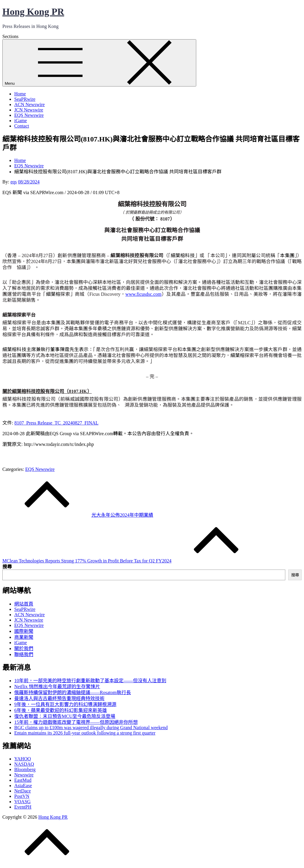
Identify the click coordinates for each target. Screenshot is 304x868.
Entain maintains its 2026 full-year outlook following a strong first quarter (85, 733)
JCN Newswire (29, 110)
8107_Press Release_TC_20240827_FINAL (56, 423)
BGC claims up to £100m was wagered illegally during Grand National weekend (91, 728)
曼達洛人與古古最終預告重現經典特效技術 (59, 698)
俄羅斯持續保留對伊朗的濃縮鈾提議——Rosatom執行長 (73, 692)
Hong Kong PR (33, 12)
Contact (22, 126)
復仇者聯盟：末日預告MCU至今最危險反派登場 (65, 716)
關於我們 (24, 648)
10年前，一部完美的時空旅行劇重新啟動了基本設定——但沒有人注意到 (90, 681)
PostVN (22, 796)
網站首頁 (24, 604)
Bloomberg (25, 769)
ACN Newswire (30, 104)
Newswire (24, 775)
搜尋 (7, 567)
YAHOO (23, 759)
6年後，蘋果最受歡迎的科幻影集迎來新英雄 (61, 710)
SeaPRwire (25, 99)
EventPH (23, 807)
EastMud (23, 780)
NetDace (23, 791)
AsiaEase (23, 786)
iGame (21, 121)
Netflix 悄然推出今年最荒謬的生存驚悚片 (57, 687)
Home (20, 94)
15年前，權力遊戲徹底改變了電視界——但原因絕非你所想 (76, 722)
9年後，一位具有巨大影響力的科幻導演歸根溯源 (65, 704)
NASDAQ (24, 764)
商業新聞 (24, 637)
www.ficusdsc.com (143, 294)
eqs (14, 182)
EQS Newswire (29, 115)
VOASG (22, 802)
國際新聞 (24, 631)
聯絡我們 (24, 654)
